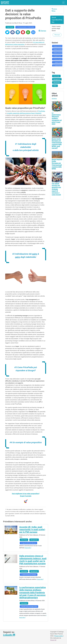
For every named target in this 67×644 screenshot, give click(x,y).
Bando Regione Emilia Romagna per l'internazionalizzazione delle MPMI (57, 164)
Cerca (54, 9)
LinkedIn (9, 635)
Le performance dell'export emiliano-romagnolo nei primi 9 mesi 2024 (57, 118)
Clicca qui (57, 35)
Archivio (54, 99)
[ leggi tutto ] (28, 548)
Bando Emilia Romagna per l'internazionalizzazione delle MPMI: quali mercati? (57, 144)
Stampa (42, 31)
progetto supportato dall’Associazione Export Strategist (24, 113)
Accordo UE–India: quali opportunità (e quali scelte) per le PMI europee (32, 529)
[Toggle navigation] (63, 3)
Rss (54, 11)
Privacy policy (59, 636)
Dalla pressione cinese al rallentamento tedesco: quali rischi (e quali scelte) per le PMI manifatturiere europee (33, 560)
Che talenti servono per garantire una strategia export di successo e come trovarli (56, 189)
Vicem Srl (53, 640)
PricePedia (42, 111)
